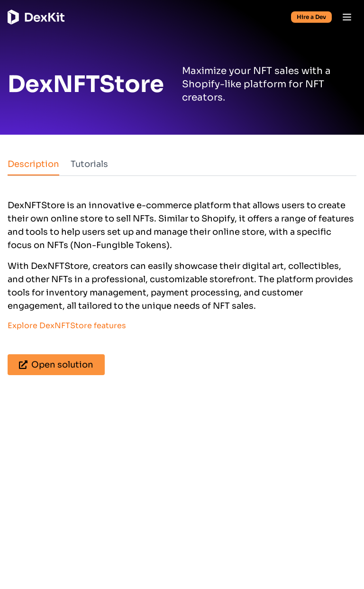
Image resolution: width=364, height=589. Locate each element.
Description (33, 164)
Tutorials (89, 164)
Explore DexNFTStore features (67, 326)
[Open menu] (347, 17)
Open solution (56, 365)
